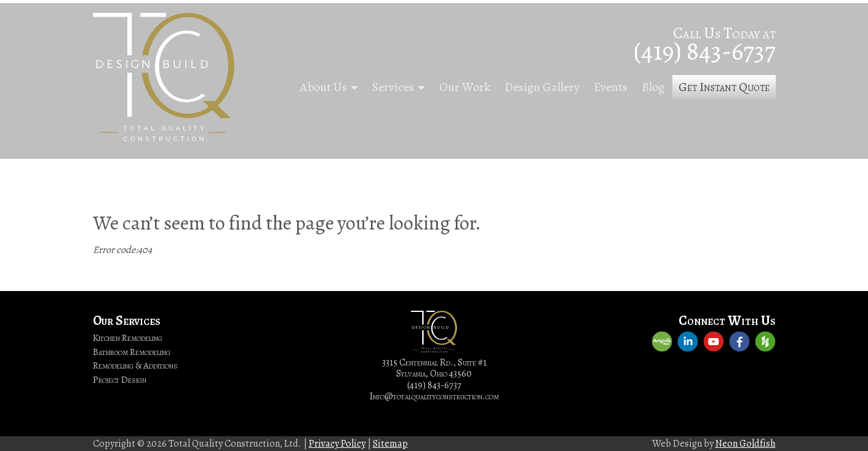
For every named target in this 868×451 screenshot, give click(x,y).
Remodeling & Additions (135, 365)
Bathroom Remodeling (132, 352)
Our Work (465, 87)
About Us (324, 87)
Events (611, 87)
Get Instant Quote (724, 87)
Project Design (120, 380)
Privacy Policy (337, 444)
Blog (653, 87)
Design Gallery (542, 87)
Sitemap (390, 444)
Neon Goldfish (746, 444)
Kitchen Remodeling (128, 338)
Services (393, 87)
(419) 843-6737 (705, 51)
